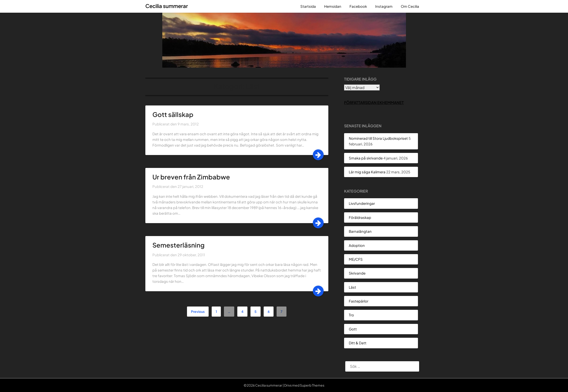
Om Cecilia (410, 6)
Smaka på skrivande (366, 158)
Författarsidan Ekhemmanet (374, 103)
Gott (353, 329)
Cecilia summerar (167, 6)
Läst (352, 287)
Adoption (357, 245)
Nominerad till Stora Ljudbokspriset (378, 138)
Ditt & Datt (358, 343)
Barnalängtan (360, 231)
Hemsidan (333, 6)
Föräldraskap (360, 217)
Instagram (384, 6)
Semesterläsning (179, 245)
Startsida (308, 6)
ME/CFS (356, 259)
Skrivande (357, 273)
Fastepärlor (359, 301)
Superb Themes (312, 385)
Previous (198, 311)
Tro (351, 315)
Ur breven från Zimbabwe (191, 177)
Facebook (358, 6)
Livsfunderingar (362, 203)
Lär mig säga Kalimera (367, 172)
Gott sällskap (173, 114)
